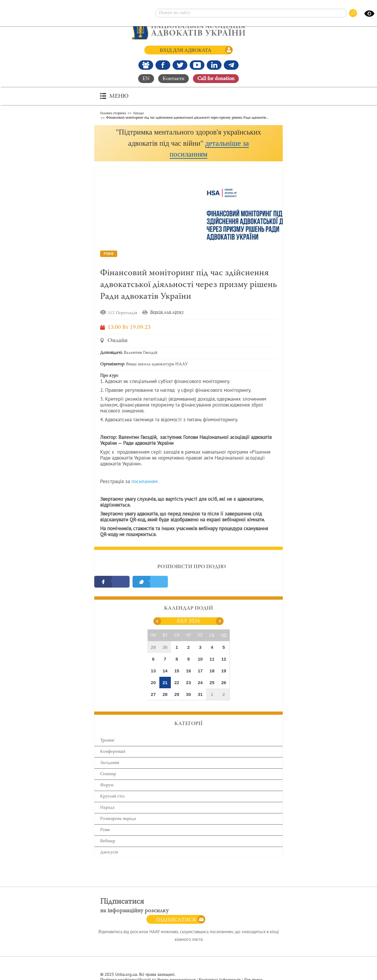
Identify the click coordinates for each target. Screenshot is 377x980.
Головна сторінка (113, 113)
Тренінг (107, 741)
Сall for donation (216, 79)
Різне (105, 830)
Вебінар (108, 841)
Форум (107, 785)
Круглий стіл (113, 796)
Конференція (113, 752)
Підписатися (176, 920)
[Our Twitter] (180, 65)
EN (146, 79)
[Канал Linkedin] (214, 65)
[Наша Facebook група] (146, 65)
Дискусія (109, 852)
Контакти (173, 79)
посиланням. (145, 482)
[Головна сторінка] (189, 29)
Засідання (110, 763)
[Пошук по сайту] (251, 13)
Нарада (107, 808)
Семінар (108, 774)
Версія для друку (167, 312)
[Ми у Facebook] (163, 65)
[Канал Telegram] (231, 65)
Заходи (138, 113)
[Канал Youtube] (197, 65)
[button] (188, 143)
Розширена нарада (118, 819)
